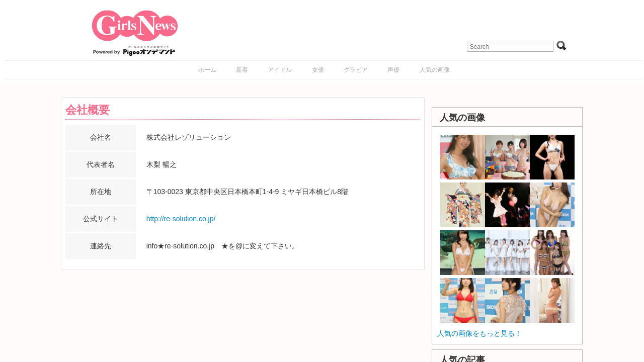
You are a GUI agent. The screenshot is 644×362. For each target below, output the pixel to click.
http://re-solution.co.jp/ (181, 219)
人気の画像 (435, 70)
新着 (242, 70)
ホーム (207, 70)
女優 (318, 70)
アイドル (280, 70)
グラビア (356, 70)
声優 (393, 70)
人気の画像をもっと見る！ (479, 333)
